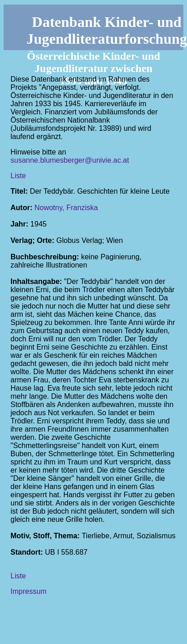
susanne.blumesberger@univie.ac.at (70, 160)
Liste (18, 176)
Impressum (29, 591)
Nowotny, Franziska (66, 208)
